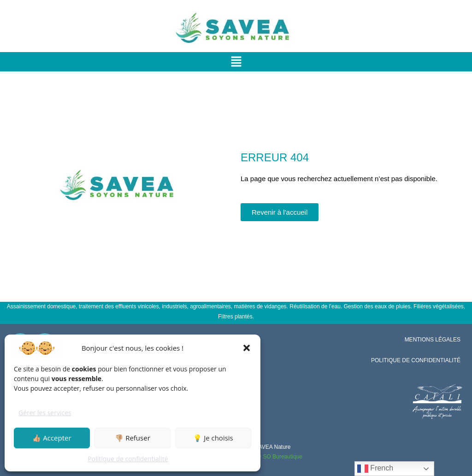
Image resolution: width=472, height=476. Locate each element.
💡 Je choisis (213, 438)
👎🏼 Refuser (133, 438)
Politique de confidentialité (128, 459)
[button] (247, 348)
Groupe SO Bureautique (273, 457)
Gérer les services (45, 413)
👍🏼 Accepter (52, 438)
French (375, 469)
